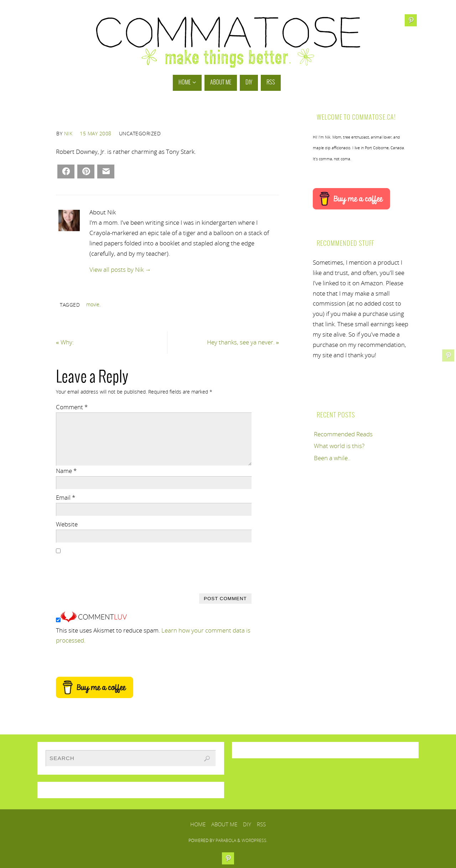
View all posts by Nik (120, 269)
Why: (65, 342)
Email (66, 497)
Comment (72, 407)
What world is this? (339, 446)
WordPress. (255, 840)
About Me (224, 824)
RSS (261, 824)
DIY (247, 824)
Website (67, 524)
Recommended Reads (343, 434)
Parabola (226, 840)
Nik (68, 133)
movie (93, 304)
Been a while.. (332, 458)
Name (66, 471)
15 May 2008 (96, 133)
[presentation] (110, 570)
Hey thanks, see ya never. (243, 342)
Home (198, 824)
